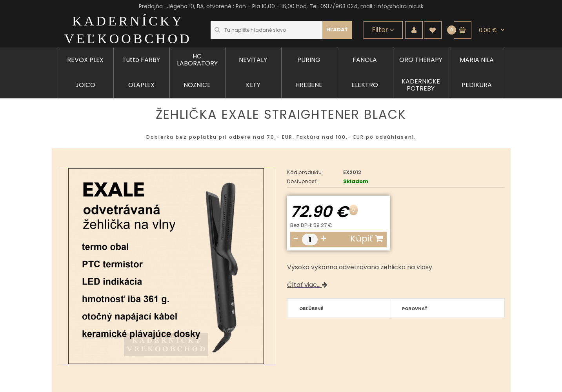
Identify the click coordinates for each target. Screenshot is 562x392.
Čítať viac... (307, 285)
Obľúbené (311, 309)
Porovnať (415, 309)
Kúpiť (366, 239)
